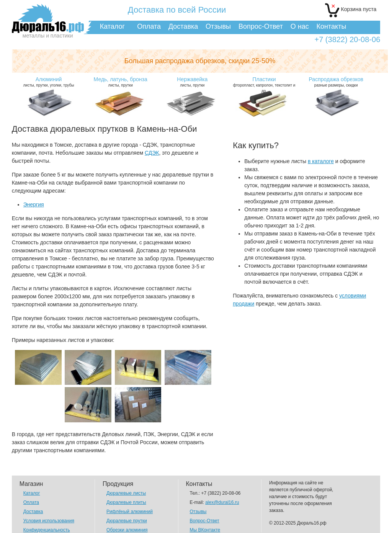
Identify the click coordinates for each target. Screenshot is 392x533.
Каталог (112, 26)
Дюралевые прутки (127, 521)
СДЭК (152, 153)
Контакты (332, 26)
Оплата (149, 26)
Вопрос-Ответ (261, 26)
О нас (300, 26)
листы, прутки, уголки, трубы (48, 82)
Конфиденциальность (47, 530)
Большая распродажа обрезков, (200, 61)
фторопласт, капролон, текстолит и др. (264, 85)
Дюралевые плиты (126, 502)
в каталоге (321, 161)
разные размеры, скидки (336, 82)
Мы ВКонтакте (205, 530)
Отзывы (218, 26)
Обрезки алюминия (127, 530)
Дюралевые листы (126, 493)
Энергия (34, 204)
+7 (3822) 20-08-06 (347, 40)
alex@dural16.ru (222, 502)
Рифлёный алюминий (130, 512)
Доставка (183, 26)
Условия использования (49, 521)
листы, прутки (120, 82)
